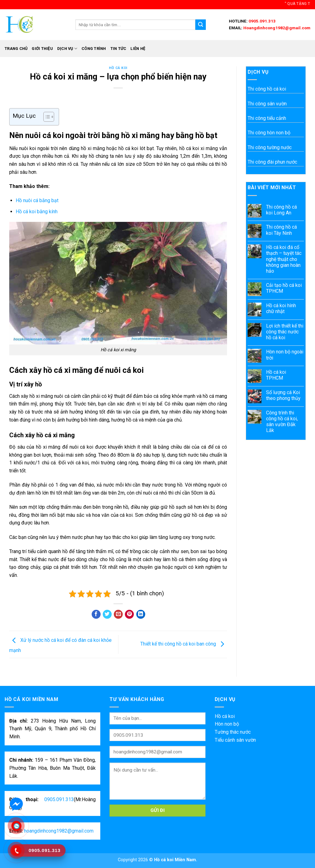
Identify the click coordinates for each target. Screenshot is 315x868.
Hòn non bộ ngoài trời (285, 355)
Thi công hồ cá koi (267, 89)
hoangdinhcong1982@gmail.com (59, 831)
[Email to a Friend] (118, 614)
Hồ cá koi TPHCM (276, 375)
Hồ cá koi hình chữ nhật (281, 308)
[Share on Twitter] (107, 614)
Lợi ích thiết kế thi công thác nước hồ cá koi (285, 332)
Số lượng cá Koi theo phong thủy (283, 395)
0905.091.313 (262, 21)
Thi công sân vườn (267, 104)
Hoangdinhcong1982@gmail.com (276, 28)
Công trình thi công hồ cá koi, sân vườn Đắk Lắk (282, 422)
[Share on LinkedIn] (141, 614)
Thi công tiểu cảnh (267, 118)
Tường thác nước (233, 732)
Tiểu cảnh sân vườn (235, 740)
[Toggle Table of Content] (46, 117)
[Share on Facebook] (96, 614)
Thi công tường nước (270, 147)
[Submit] (201, 25)
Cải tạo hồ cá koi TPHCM (284, 288)
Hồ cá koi (118, 68)
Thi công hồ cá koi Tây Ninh (281, 230)
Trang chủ (16, 49)
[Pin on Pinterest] (129, 614)
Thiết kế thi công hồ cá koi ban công (184, 644)
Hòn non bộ (227, 724)
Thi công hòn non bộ (269, 133)
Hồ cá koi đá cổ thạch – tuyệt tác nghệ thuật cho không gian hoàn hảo (284, 259)
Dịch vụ (67, 49)
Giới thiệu (42, 49)
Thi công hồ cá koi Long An (281, 210)
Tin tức (118, 49)
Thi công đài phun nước (272, 162)
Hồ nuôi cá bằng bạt (37, 200)
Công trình (94, 49)
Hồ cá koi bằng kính (37, 212)
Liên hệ (138, 49)
